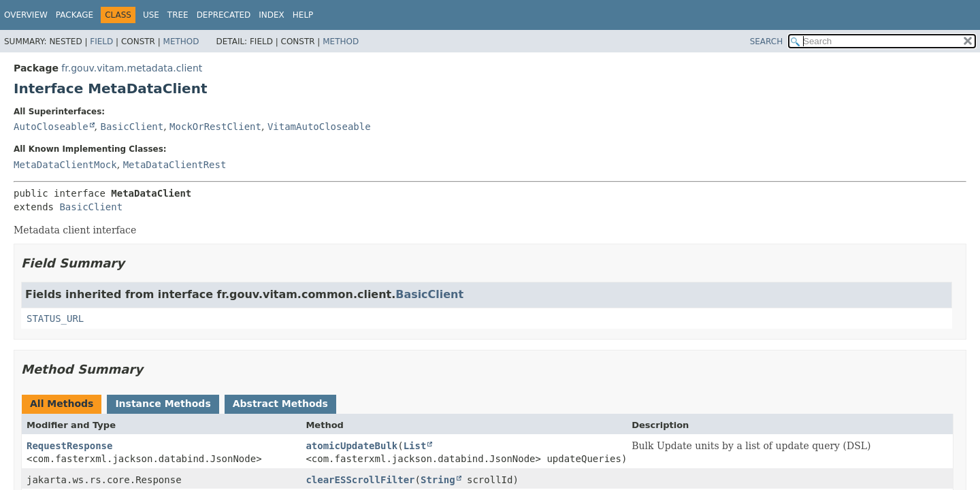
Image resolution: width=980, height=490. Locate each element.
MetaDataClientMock (65, 165)
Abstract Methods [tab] (280, 404)
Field (101, 42)
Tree (178, 15)
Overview (26, 15)
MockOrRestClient (215, 127)
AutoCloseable (51, 127)
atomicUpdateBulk (352, 446)
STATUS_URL (55, 318)
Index (272, 15)
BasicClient (132, 127)
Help (303, 15)
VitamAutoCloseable (319, 127)
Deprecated (224, 15)
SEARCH (767, 42)
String (438, 480)
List (415, 446)
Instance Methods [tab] (163, 404)
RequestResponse (69, 446)
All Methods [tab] (62, 404)
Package (75, 15)
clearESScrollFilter (360, 480)
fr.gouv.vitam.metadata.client (132, 68)
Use (151, 15)
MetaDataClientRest (175, 165)
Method (181, 42)
